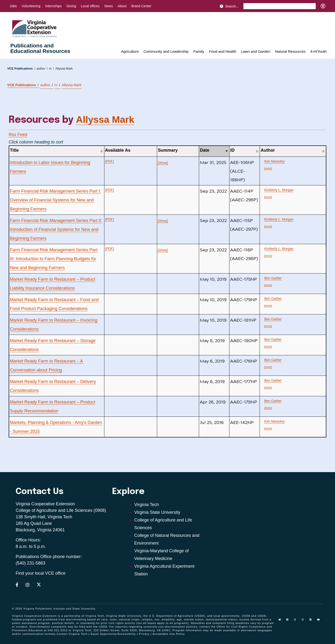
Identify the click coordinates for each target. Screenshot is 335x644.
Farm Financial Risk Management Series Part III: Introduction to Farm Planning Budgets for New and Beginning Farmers (54, 259)
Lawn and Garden (256, 51)
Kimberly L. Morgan (279, 190)
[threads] (297, 621)
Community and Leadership (166, 51)
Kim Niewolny (274, 161)
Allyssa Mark (64, 68)
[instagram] (305, 621)
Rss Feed (18, 135)
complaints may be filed (68, 627)
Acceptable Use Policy (169, 634)
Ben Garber (273, 278)
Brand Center (141, 6)
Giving (71, 6)
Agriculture (130, 51)
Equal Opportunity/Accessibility (113, 634)
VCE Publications (21, 68)
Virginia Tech (147, 505)
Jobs (13, 6)
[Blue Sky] (281, 621)
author (42, 68)
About (122, 6)
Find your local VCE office (41, 573)
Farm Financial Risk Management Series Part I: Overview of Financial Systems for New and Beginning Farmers (55, 200)
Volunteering (31, 6)
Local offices (90, 6)
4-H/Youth (318, 51)
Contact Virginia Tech (72, 634)
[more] (268, 168)
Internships (53, 6)
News (109, 6)
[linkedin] (312, 621)
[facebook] (289, 621)
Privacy (144, 634)
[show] (163, 163)
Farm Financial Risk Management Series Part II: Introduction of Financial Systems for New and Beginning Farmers (56, 229)
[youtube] (320, 621)
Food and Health (223, 51)
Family (199, 51)
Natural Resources (290, 51)
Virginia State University (157, 512)
